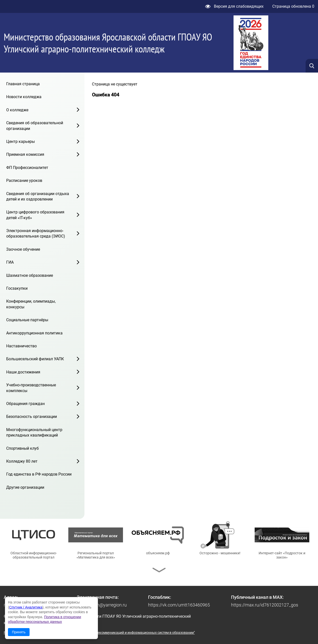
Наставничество (21, 346)
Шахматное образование (30, 275)
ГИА (10, 262)
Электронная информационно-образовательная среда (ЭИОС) (36, 233)
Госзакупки (17, 288)
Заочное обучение (23, 249)
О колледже (17, 110)
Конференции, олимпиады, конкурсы (31, 304)
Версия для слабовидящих (234, 6)
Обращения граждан (25, 404)
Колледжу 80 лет (22, 461)
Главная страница (23, 84)
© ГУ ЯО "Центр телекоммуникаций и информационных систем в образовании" (131, 633)
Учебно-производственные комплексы (31, 388)
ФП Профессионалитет (27, 168)
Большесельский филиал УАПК (35, 359)
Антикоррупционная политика (34, 333)
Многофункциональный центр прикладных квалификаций (34, 432)
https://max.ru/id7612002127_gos (265, 605)
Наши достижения (23, 372)
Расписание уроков (24, 181)
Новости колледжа (24, 97)
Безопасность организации (32, 417)
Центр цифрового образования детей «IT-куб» (35, 215)
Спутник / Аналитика (26, 607)
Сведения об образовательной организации (35, 126)
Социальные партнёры (27, 320)
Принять (19, 632)
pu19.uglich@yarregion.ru (102, 605)
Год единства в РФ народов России (39, 474)
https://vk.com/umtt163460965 (179, 605)
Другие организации (25, 487)
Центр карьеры (20, 141)
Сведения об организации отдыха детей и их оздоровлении (38, 196)
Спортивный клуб (22, 448)
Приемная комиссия (25, 154)
